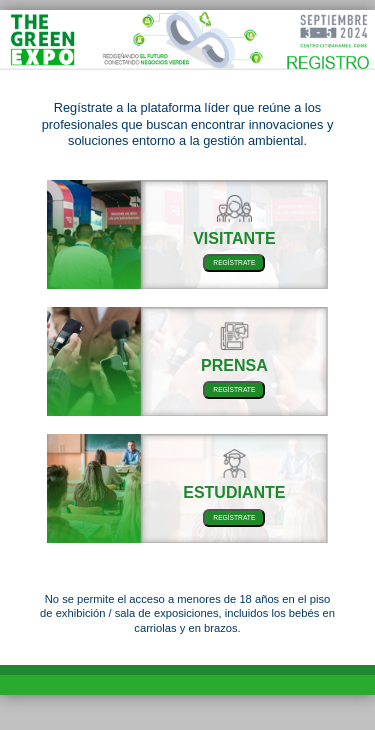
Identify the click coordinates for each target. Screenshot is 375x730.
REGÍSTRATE (234, 262)
